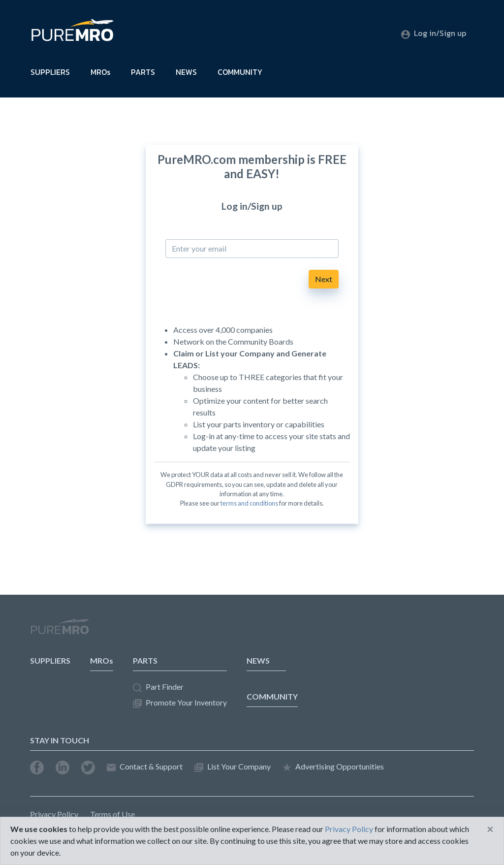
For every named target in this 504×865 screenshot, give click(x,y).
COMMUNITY (240, 72)
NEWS (186, 72)
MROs (100, 72)
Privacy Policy (54, 814)
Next (324, 279)
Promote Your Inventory (180, 703)
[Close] (490, 829)
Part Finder (158, 687)
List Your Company (233, 767)
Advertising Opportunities (333, 767)
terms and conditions (249, 503)
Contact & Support (145, 767)
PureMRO (60, 631)
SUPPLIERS (50, 72)
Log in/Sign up (434, 33)
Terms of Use (112, 814)
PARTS (143, 72)
